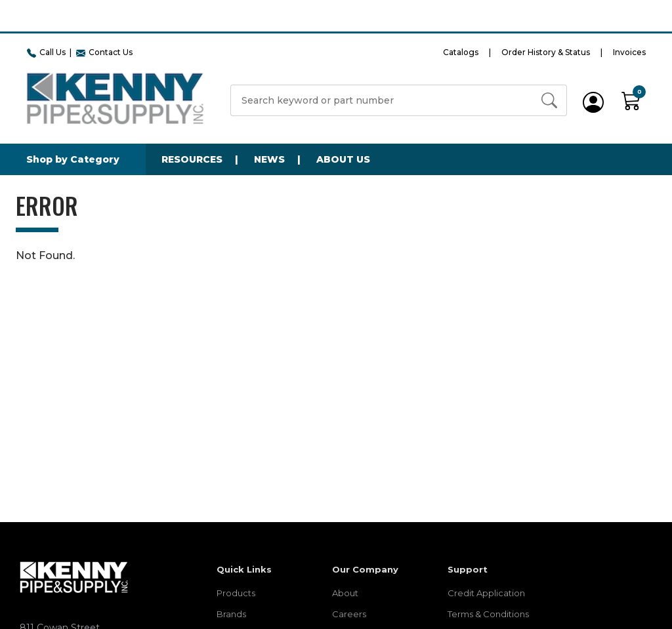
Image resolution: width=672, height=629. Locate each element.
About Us (343, 159)
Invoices (629, 52)
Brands (231, 614)
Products (236, 593)
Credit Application (486, 593)
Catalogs (461, 52)
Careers (349, 614)
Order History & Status (546, 52)
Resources (192, 159)
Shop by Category (73, 159)
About (345, 593)
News (269, 159)
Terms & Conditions (488, 614)
